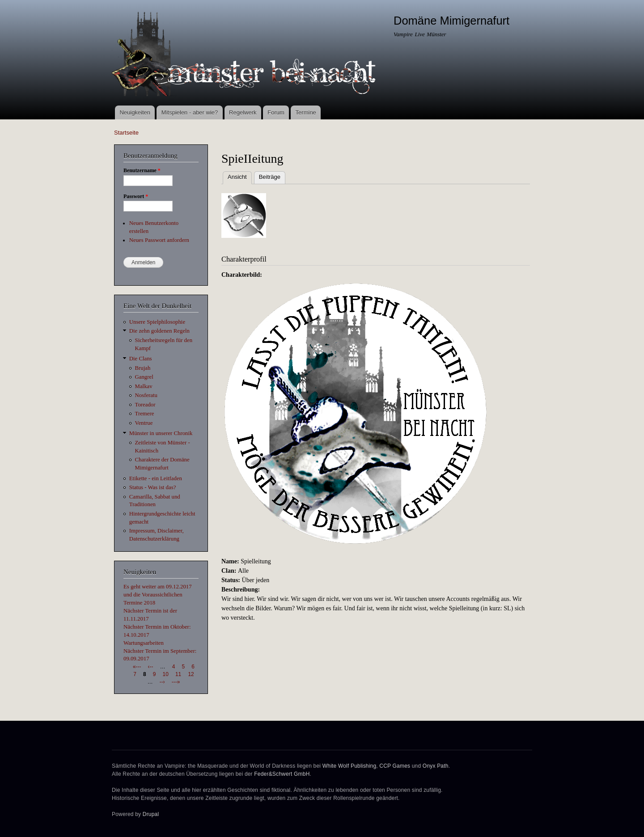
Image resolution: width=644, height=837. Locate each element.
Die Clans (141, 359)
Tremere (145, 414)
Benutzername (142, 170)
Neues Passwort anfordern (159, 240)
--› (162, 682)
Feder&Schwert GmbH (282, 774)
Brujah (143, 368)
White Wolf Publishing (350, 766)
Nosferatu (146, 395)
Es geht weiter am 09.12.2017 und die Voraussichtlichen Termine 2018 (158, 595)
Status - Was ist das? (153, 487)
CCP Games (395, 766)
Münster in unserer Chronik (161, 433)
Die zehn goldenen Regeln (159, 331)
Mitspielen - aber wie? (190, 112)
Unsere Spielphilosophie (157, 322)
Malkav (144, 386)
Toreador (145, 405)
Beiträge (270, 177)
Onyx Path (436, 766)
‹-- (151, 667)
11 (178, 674)
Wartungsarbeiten (144, 643)
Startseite (126, 133)
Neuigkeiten (135, 112)
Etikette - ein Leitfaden (156, 478)
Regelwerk (243, 112)
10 (166, 674)
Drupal (151, 814)
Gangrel (144, 377)
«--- (137, 667)
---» (176, 682)
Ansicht (240, 176)
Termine (306, 112)
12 (191, 674)
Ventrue (144, 423)
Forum (276, 112)
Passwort (136, 196)
